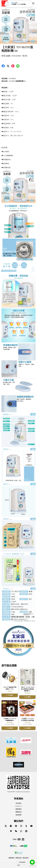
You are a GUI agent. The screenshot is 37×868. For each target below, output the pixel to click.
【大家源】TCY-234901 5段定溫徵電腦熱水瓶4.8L (19, 4)
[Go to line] (32, 862)
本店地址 (19, 803)
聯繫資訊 (19, 812)
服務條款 (12, 858)
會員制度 (19, 815)
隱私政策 (19, 858)
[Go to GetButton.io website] (32, 866)
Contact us (18, 806)
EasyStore (26, 792)
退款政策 (26, 858)
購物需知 (19, 809)
